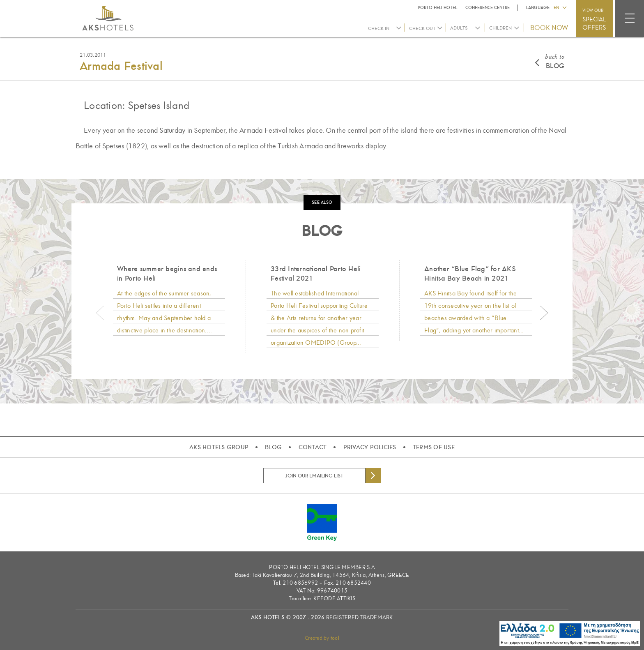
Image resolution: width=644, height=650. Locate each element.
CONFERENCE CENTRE (488, 8)
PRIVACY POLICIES (370, 447)
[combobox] (466, 28)
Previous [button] (100, 313)
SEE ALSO (322, 202)
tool (335, 638)
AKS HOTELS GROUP (219, 447)
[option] (169, 300)
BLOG (555, 61)
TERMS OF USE (434, 447)
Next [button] (544, 313)
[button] (560, 7)
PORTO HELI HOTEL (437, 8)
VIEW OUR (594, 20)
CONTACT (313, 447)
